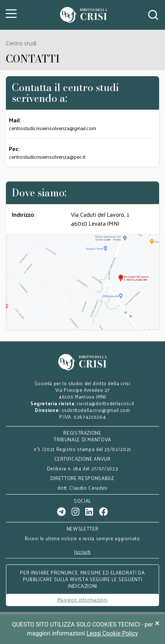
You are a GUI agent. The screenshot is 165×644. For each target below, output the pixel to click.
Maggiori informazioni (83, 600)
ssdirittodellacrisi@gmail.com (96, 410)
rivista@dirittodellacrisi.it (106, 403)
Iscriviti (82, 552)
